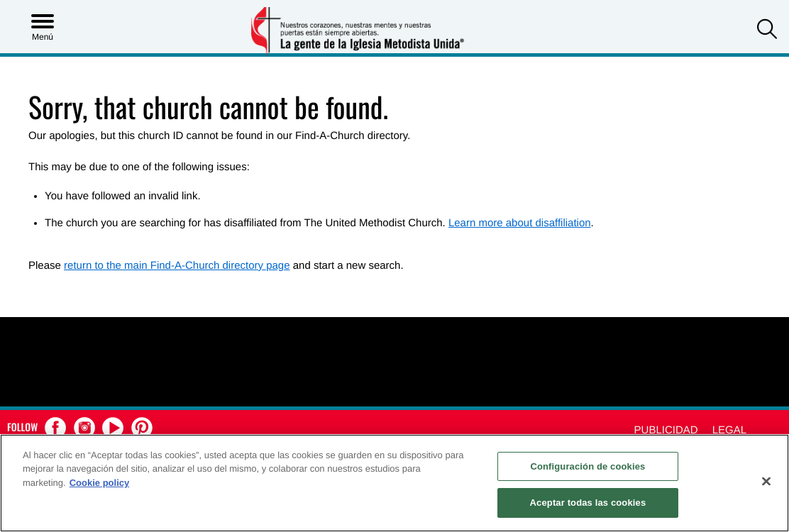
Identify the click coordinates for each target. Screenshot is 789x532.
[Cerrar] (766, 481)
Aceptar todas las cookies (588, 503)
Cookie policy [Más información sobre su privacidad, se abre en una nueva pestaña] (100, 483)
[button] (767, 31)
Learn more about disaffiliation (520, 223)
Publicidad (666, 430)
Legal (729, 430)
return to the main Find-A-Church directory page (177, 266)
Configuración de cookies (587, 466)
